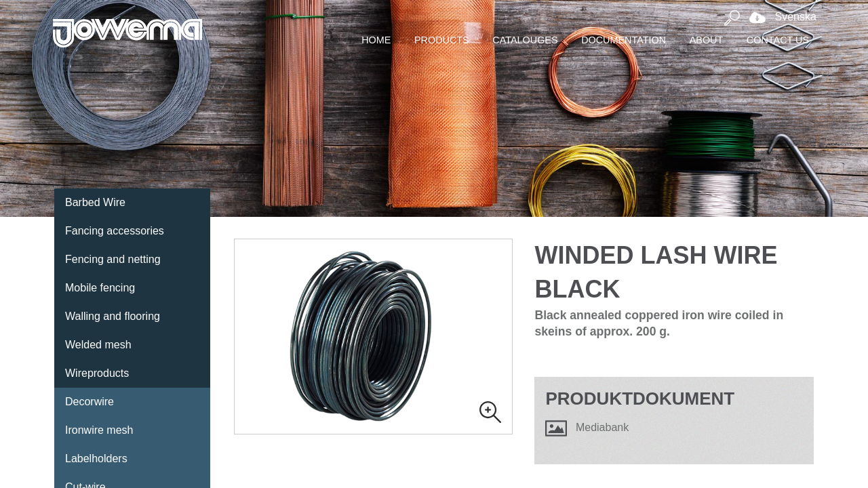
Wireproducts (97, 373)
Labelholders (96, 459)
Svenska (780, 17)
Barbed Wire (95, 202)
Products (442, 40)
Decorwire (90, 402)
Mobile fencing (100, 288)
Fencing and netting (113, 259)
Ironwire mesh (99, 430)
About (707, 40)
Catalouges (525, 40)
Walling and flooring (113, 316)
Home (376, 40)
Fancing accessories (115, 231)
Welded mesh (98, 345)
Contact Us (778, 40)
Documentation (624, 40)
